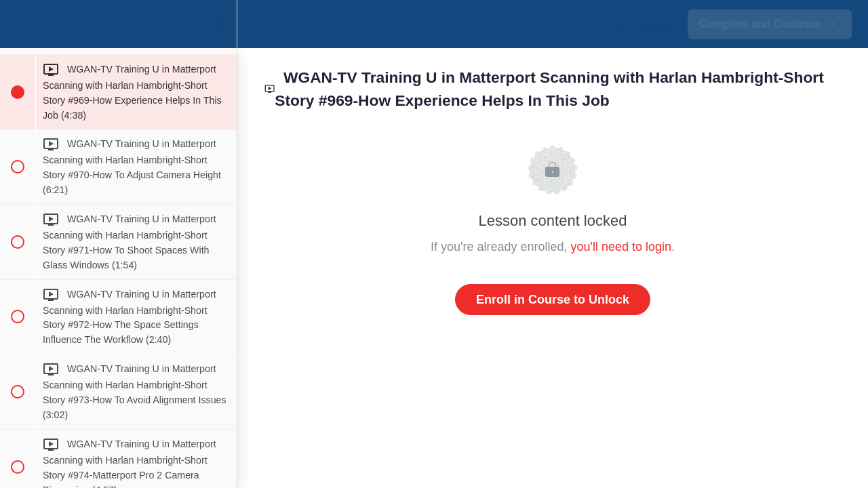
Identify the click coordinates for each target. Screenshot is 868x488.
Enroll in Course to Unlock (553, 300)
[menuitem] (220, 24)
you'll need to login (622, 247)
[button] (17, 24)
